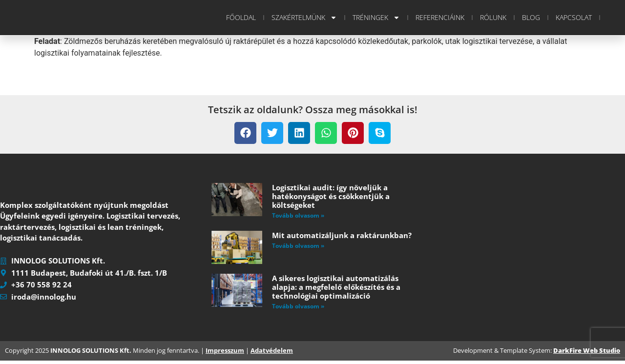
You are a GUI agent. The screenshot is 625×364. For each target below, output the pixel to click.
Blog (531, 17)
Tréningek (376, 18)
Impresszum (225, 354)
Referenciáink (440, 17)
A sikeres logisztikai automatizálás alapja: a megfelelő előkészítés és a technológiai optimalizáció (336, 287)
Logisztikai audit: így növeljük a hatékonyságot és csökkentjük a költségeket (331, 196)
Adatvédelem (272, 354)
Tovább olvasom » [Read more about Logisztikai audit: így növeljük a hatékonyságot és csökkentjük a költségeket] (298, 215)
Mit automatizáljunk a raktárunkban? (342, 235)
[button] (245, 133)
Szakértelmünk (304, 18)
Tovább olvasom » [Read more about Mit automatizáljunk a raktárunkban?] (298, 246)
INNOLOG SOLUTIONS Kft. (91, 354)
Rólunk (493, 17)
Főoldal (241, 17)
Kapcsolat (574, 17)
